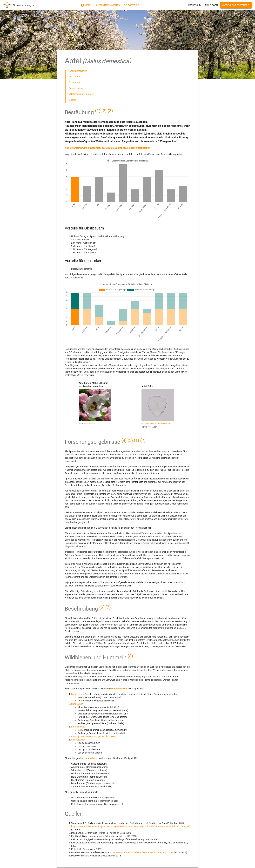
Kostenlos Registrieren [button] (236, 5)
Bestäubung (75, 76)
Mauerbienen (78, 694)
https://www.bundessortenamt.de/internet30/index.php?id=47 (141, 852)
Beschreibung (76, 88)
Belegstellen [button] (132, 5)
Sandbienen (77, 704)
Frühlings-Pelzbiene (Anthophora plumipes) (93, 736)
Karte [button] (86, 5)
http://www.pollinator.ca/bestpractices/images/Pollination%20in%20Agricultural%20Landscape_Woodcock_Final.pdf (130, 826)
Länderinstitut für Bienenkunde (157, 424)
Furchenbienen (79, 727)
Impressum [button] (195, 5)
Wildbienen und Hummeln (82, 94)
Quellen (73, 100)
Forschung (74, 82)
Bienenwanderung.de (24, 5)
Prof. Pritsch (89, 424)
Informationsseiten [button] (108, 5)
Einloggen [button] (211, 5)
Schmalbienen (78, 740)
